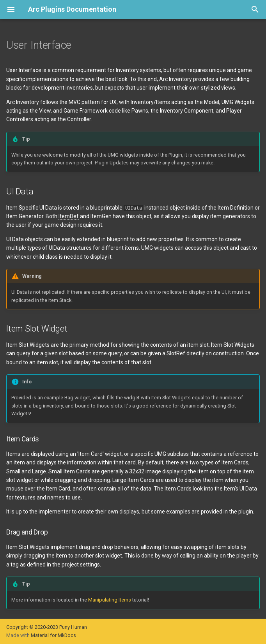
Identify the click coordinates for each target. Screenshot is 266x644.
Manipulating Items (110, 600)
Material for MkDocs (53, 635)
